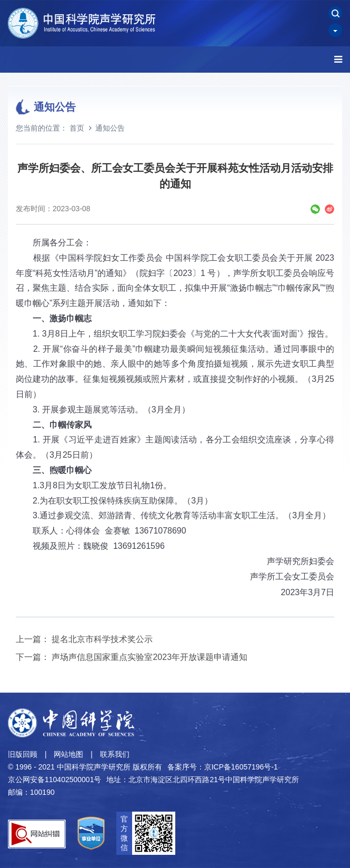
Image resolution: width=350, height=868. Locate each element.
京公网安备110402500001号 (54, 780)
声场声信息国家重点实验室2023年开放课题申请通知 (149, 657)
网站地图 (68, 754)
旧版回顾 (23, 754)
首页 (77, 128)
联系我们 (115, 754)
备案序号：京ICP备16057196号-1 (223, 767)
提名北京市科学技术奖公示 (102, 639)
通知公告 (110, 128)
